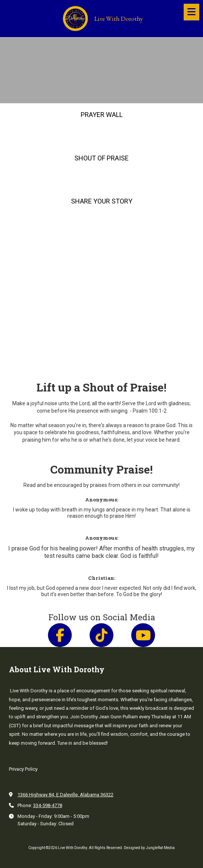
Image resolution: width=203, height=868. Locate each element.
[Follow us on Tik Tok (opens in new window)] (101, 635)
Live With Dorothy (119, 19)
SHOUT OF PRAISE (101, 158)
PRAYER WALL (102, 115)
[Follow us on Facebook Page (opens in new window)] (60, 635)
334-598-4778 (48, 805)
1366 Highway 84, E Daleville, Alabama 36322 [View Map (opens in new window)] (65, 795)
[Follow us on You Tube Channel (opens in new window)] (143, 635)
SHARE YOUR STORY (102, 201)
